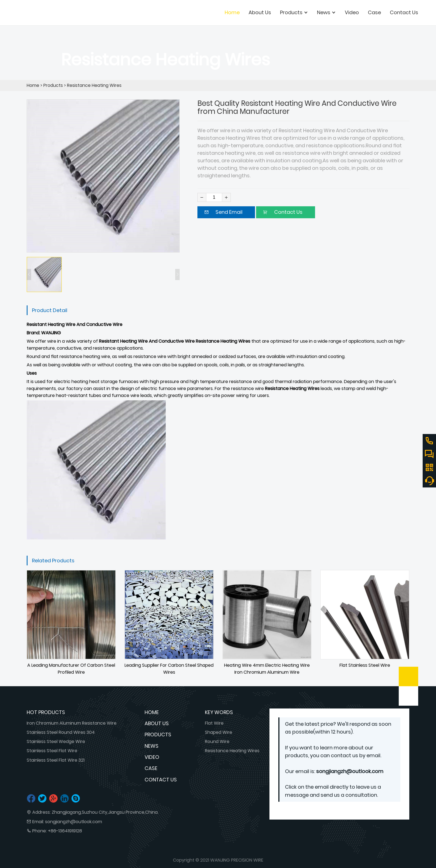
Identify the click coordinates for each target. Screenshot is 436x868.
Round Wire (217, 741)
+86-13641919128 (65, 831)
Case (151, 768)
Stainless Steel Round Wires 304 (61, 732)
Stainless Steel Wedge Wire (56, 741)
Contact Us (161, 780)
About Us (157, 723)
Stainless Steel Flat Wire (52, 751)
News (152, 746)
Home (232, 12)
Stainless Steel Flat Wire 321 (56, 760)
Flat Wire (214, 723)
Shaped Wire (219, 732)
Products (53, 85)
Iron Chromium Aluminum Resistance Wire (72, 723)
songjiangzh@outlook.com (74, 822)
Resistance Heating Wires (94, 85)
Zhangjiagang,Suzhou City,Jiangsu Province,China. (105, 812)
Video (152, 757)
